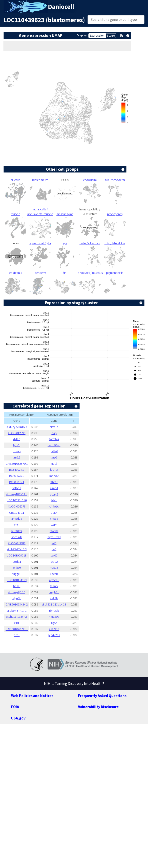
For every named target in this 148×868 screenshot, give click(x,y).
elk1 (17, 623)
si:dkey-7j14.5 (17, 592)
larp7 (54, 457)
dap (54, 433)
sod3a (17, 562)
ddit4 (54, 513)
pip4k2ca (54, 635)
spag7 (54, 494)
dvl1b (17, 439)
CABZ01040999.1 (17, 629)
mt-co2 (54, 476)
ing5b (54, 623)
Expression (97, 35)
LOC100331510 (17, 500)
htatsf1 (54, 531)
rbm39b (54, 611)
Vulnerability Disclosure (98, 707)
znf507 (17, 568)
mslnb (17, 451)
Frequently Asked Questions (102, 696)
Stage (111, 35)
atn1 (17, 525)
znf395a (54, 629)
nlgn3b (17, 598)
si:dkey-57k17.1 (17, 611)
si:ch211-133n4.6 (17, 617)
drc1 (17, 635)
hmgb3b (54, 592)
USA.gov (18, 718)
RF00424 (17, 531)
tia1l (54, 464)
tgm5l (17, 445)
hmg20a (54, 617)
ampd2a (17, 519)
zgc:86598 (54, 537)
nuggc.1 (17, 574)
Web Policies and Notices (32, 696)
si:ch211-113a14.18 (54, 604)
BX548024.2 (17, 470)
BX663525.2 (17, 476)
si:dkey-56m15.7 (17, 427)
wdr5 (54, 525)
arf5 (54, 543)
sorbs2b (17, 537)
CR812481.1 (17, 513)
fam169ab (54, 445)
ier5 (54, 549)
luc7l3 (54, 470)
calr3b (54, 598)
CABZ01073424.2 (17, 604)
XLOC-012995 (17, 433)
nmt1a (54, 519)
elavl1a (54, 427)
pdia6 (54, 451)
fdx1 (54, 500)
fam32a (54, 439)
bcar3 (17, 586)
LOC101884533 (17, 580)
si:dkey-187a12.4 (17, 494)
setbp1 (17, 488)
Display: (82, 35)
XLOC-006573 (17, 506)
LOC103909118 (17, 555)
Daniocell (61, 7)
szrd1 (54, 555)
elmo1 (54, 488)
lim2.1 (17, 457)
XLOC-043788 (17, 543)
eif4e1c (54, 506)
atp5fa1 (54, 580)
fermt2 (54, 586)
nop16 (54, 568)
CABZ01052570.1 (17, 464)
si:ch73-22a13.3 (17, 549)
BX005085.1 (17, 482)
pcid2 (54, 562)
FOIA (15, 707)
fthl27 (54, 482)
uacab (54, 574)
